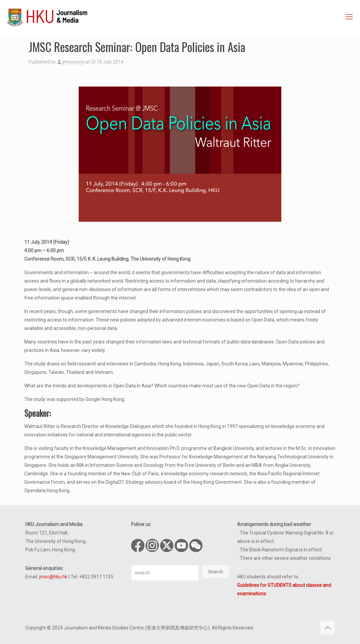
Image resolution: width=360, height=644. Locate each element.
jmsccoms (73, 62)
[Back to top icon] (328, 628)
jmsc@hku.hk (53, 577)
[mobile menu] (349, 17)
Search (216, 572)
